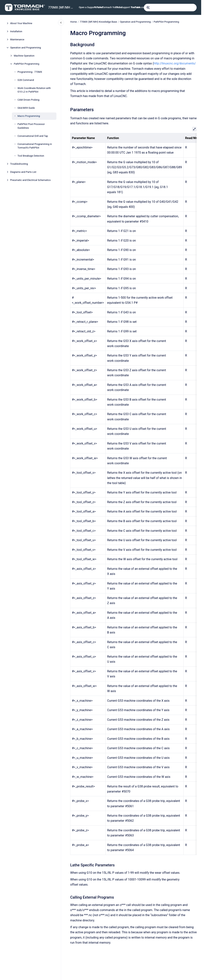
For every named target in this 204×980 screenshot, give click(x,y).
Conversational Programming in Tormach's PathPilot (35, 146)
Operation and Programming (26, 48)
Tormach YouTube (112, 7)
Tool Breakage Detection (31, 156)
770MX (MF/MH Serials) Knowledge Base (61, 7)
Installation (16, 31)
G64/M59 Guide (26, 108)
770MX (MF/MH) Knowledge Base (98, 22)
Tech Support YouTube (128, 7)
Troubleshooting (19, 164)
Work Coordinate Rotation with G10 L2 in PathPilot (34, 90)
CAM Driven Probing (28, 100)
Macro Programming (29, 116)
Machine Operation (24, 56)
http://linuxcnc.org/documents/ (175, 63)
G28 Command (26, 80)
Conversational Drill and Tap (33, 136)
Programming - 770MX (30, 72)
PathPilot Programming (27, 64)
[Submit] (148, 8)
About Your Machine (21, 23)
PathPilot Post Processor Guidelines (31, 126)
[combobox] (170, 8)
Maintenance (17, 39)
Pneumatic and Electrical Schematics (30, 180)
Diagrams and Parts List (23, 172)
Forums (98, 7)
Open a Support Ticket (91, 7)
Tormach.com (138, 7)
